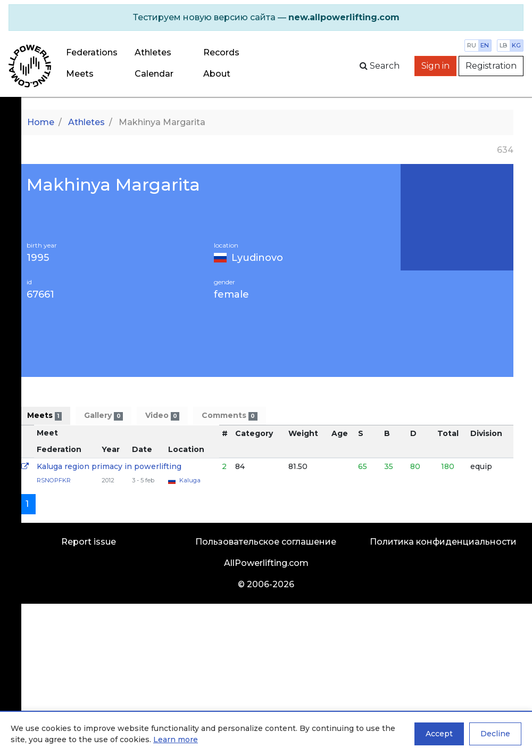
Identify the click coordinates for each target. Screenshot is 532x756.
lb (504, 45)
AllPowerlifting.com (266, 563)
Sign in (435, 66)
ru (472, 45)
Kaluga (190, 480)
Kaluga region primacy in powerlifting (109, 466)
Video (162, 416)
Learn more (176, 739)
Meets (80, 74)
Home (41, 122)
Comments (229, 416)
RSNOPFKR (54, 480)
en (485, 45)
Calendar (154, 74)
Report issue (89, 542)
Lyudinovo (257, 258)
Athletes (153, 52)
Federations (92, 52)
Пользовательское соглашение (266, 542)
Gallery (103, 416)
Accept (439, 734)
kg (516, 45)
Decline (495, 734)
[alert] (266, 18)
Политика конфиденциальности (443, 542)
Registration (491, 66)
